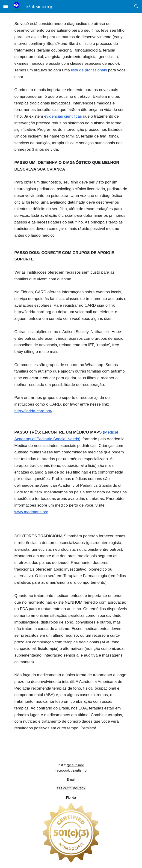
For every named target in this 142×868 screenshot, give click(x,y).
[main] (71, 383)
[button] (6, 6)
